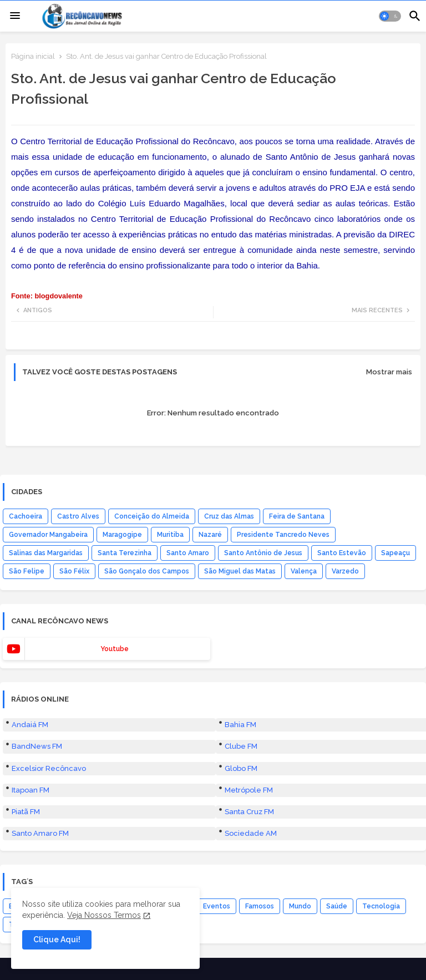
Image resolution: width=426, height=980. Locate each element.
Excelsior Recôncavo (49, 768)
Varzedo (345, 571)
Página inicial (33, 56)
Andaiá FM (30, 725)
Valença (304, 571)
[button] (390, 16)
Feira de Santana (297, 516)
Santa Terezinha (125, 553)
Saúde (337, 906)
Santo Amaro (188, 553)
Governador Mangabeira (48, 535)
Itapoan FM (31, 790)
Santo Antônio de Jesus (263, 553)
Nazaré (210, 535)
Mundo (300, 906)
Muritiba (170, 535)
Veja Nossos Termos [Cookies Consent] (104, 915)
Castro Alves (78, 516)
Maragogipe (122, 535)
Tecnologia (381, 906)
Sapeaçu (395, 553)
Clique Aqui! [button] (57, 940)
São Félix (74, 571)
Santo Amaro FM (40, 833)
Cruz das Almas (229, 516)
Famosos (260, 906)
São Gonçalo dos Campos (147, 571)
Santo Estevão (342, 553)
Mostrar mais (389, 372)
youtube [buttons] (115, 649)
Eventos (217, 906)
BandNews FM (37, 746)
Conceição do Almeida (152, 516)
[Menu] (15, 16)
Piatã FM (26, 812)
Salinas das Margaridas (46, 553)
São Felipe (27, 571)
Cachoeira (26, 516)
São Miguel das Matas (240, 571)
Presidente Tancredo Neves (283, 535)
